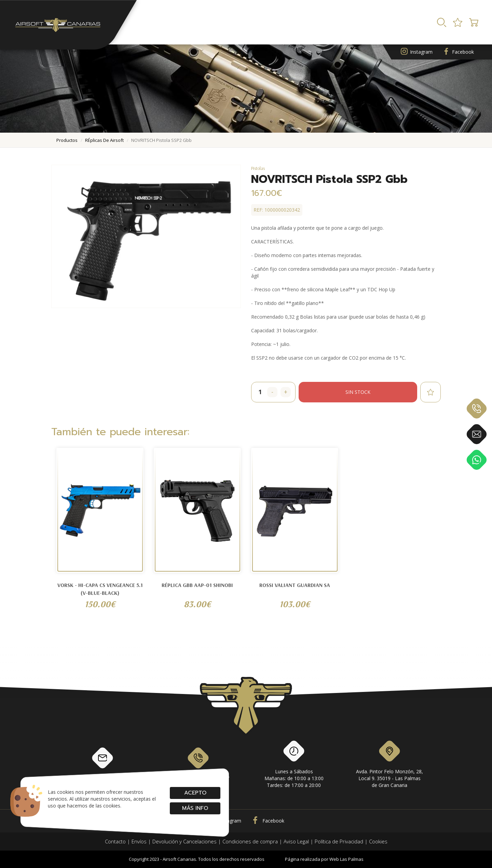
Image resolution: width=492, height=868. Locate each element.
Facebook (458, 52)
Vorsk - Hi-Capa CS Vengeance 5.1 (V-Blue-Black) (100, 589)
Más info (195, 808)
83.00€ (197, 604)
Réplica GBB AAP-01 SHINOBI (197, 585)
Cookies (378, 841)
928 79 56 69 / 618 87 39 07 (198, 764)
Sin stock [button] (358, 392)
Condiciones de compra (250, 841)
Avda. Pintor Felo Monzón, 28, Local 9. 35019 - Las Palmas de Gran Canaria (389, 765)
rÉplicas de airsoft (104, 140)
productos (67, 140)
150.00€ (100, 604)
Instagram (417, 52)
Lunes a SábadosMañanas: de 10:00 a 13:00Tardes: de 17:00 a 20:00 (294, 765)
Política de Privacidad (339, 841)
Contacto (115, 841)
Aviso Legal (296, 841)
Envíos (139, 841)
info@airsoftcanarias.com (102, 764)
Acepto (195, 793)
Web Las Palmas (346, 859)
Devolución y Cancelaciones (184, 841)
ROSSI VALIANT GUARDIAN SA (295, 585)
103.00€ (295, 604)
